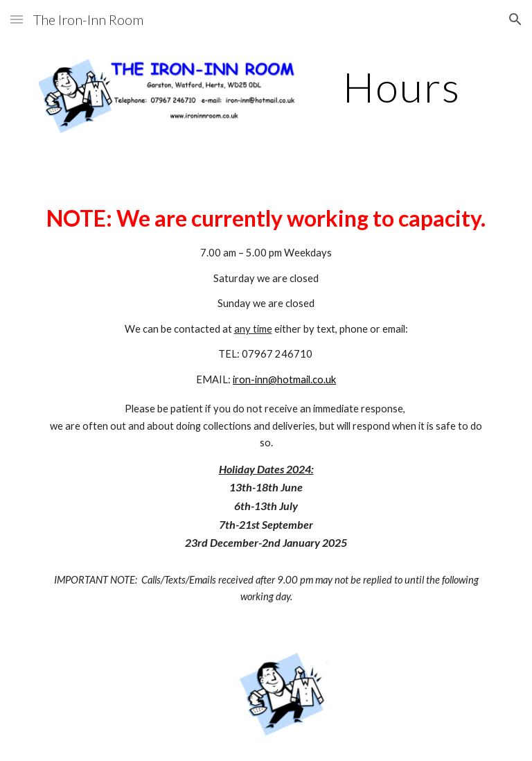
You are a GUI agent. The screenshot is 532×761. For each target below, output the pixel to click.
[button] (17, 19)
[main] (401, 87)
